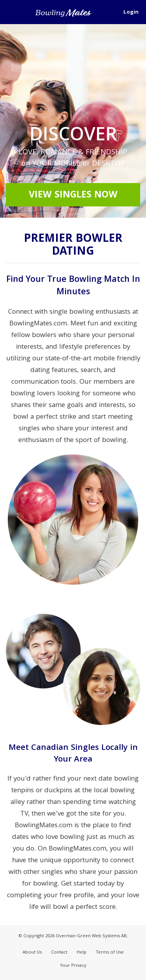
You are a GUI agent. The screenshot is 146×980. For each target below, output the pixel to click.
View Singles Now (73, 196)
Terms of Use (110, 953)
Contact (59, 953)
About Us (32, 953)
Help (82, 953)
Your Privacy (73, 966)
